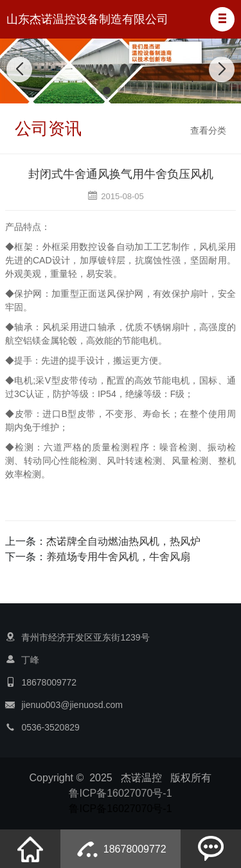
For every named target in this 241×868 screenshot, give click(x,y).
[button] (222, 19)
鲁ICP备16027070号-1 (120, 793)
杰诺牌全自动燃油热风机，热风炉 (123, 541)
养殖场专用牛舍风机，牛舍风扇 (118, 557)
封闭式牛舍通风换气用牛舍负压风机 (121, 174)
